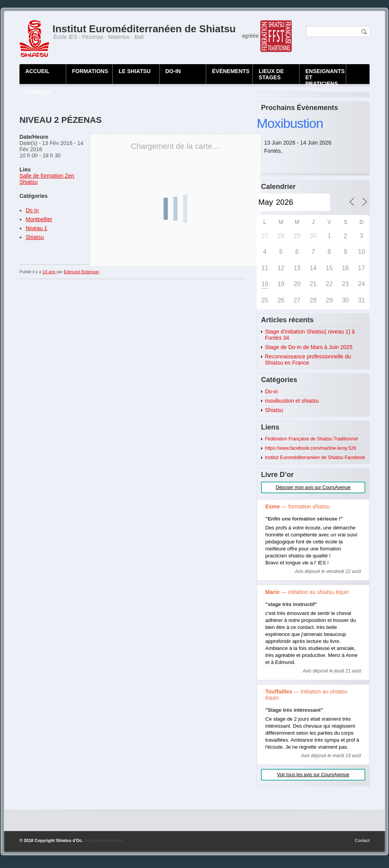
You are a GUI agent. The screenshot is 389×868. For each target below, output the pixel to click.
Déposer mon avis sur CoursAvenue (313, 487)
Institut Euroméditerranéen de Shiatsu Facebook (315, 458)
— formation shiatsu (298, 506)
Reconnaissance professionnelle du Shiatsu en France (308, 360)
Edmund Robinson (81, 272)
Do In (32, 210)
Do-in (271, 391)
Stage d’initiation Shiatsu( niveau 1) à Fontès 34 (310, 335)
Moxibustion (290, 123)
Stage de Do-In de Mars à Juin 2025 (309, 347)
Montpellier (39, 219)
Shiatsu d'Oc (69, 840)
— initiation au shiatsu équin (307, 592)
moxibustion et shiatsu (292, 401)
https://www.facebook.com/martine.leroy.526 (311, 448)
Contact (362, 840)
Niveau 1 (36, 228)
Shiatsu (35, 237)
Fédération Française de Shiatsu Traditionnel (311, 439)
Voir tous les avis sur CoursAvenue (313, 775)
